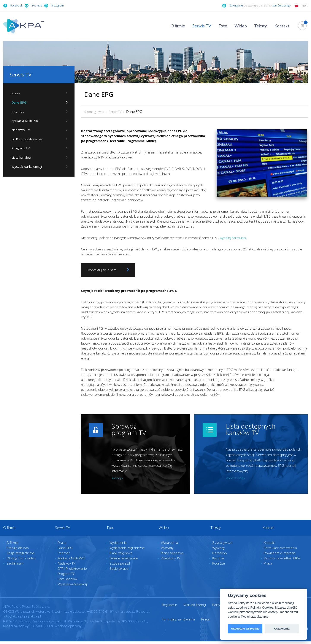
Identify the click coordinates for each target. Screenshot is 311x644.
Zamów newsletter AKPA (282, 561)
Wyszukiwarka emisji (25, 168)
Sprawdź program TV (129, 429)
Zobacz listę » (236, 478)
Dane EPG (17, 103)
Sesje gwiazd (119, 571)
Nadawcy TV (19, 131)
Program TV (19, 149)
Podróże (219, 566)
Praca (268, 566)
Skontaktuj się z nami (109, 270)
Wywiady (167, 551)
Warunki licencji (195, 608)
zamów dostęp (282, 6)
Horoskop (220, 556)
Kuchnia (218, 561)
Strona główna (94, 112)
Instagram (54, 6)
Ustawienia (282, 629)
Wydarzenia (118, 545)
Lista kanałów (20, 159)
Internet (16, 112)
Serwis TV (202, 26)
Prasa (14, 93)
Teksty (261, 26)
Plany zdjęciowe (121, 556)
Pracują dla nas (18, 551)
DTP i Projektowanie (72, 571)
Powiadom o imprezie (280, 556)
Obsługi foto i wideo (21, 561)
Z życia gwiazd (120, 566)
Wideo (241, 26)
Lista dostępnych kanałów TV (251, 429)
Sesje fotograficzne (21, 556)
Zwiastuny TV (171, 561)
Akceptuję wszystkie (245, 629)
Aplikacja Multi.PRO (24, 121)
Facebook (13, 6)
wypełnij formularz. (233, 238)
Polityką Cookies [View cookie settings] (262, 608)
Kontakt (282, 26)
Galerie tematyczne (124, 561)
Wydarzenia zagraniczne (127, 551)
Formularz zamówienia (280, 551)
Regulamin (170, 608)
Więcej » (117, 478)
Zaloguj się (232, 6)
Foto (223, 26)
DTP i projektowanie (25, 140)
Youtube (33, 6)
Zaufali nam (15, 566)
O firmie (178, 26)
